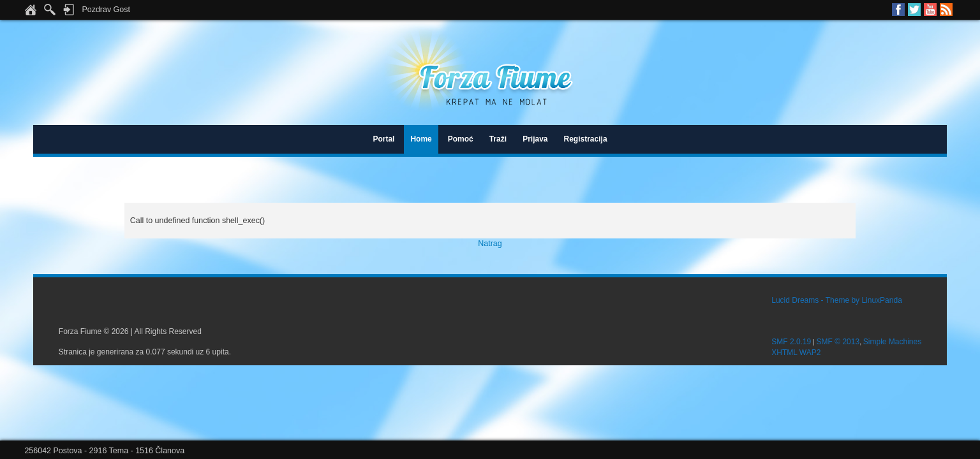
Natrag (490, 244)
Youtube (930, 10)
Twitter (914, 10)
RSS (946, 10)
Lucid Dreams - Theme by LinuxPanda (837, 300)
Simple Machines (892, 342)
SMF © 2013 (838, 342)
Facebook (898, 10)
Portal (383, 139)
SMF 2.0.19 (791, 342)
